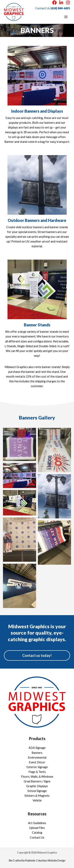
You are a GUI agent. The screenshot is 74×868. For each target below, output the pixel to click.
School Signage (37, 791)
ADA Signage (37, 748)
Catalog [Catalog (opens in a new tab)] (37, 833)
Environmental (37, 757)
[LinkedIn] (61, 3)
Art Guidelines (37, 823)
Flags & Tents (37, 772)
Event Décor (37, 762)
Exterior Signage (37, 767)
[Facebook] (54, 3)
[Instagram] (68, 3)
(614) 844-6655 (60, 8)
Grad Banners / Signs (37, 781)
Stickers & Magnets (37, 796)
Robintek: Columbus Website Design (45, 860)
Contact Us (37, 838)
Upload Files (37, 828)
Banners (37, 753)
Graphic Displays (37, 786)
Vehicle (37, 800)
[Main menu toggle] (66, 17)
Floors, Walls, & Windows (37, 777)
